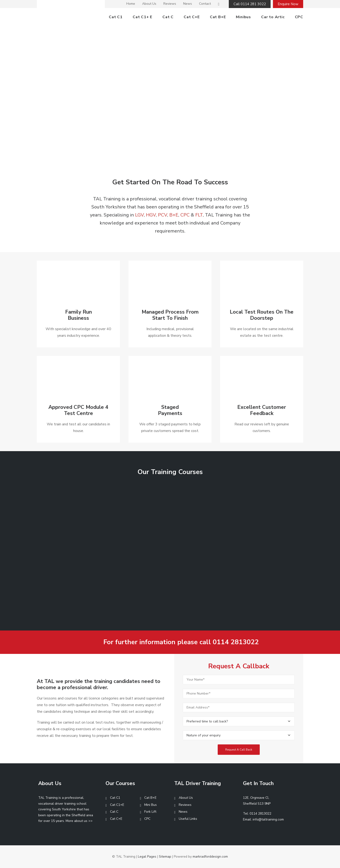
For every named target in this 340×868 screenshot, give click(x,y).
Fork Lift (150, 812)
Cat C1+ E (142, 17)
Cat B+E (218, 17)
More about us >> (79, 821)
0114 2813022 (236, 642)
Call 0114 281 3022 (250, 4)
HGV (151, 215)
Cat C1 (116, 17)
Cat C (168, 17)
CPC (299, 17)
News (188, 4)
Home (131, 4)
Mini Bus (151, 805)
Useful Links (188, 819)
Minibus (243, 17)
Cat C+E (192, 17)
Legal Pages (147, 857)
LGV (139, 215)
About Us (149, 4)
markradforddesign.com (210, 857)
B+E (174, 215)
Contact (205, 4)
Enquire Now (288, 4)
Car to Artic (273, 17)
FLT (199, 215)
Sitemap (165, 857)
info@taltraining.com (268, 819)
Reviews (170, 4)
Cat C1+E (117, 805)
